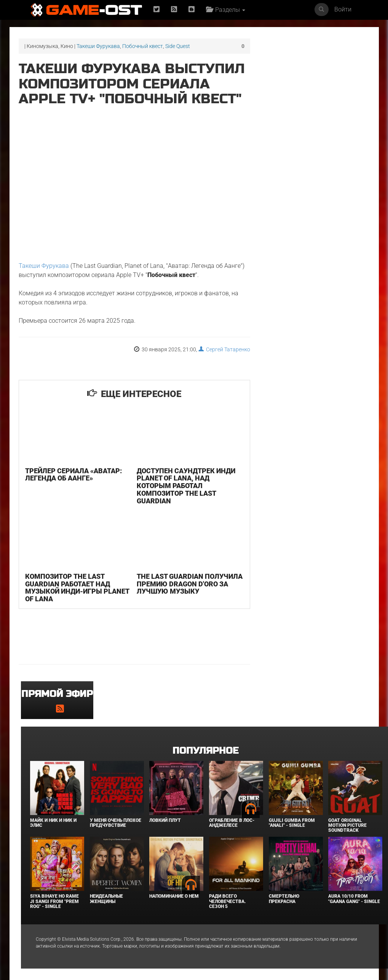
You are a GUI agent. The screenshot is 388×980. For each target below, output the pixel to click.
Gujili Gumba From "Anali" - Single (292, 823)
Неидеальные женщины (106, 899)
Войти (343, 9)
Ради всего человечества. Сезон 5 (228, 901)
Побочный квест (143, 46)
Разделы (226, 10)
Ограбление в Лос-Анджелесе (232, 823)
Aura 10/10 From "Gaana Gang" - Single (354, 899)
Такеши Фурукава (98, 46)
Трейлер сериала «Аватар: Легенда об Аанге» (73, 475)
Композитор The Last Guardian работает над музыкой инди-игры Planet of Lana (77, 588)
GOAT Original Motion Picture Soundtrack (347, 825)
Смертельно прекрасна (284, 899)
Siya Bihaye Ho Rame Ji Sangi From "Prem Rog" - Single (54, 901)
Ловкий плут (165, 820)
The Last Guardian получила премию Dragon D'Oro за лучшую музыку (190, 584)
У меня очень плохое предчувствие (116, 823)
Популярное (205, 751)
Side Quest (178, 46)
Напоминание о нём (174, 896)
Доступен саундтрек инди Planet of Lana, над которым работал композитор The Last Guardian (186, 486)
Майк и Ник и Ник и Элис (53, 823)
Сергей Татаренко (224, 349)
